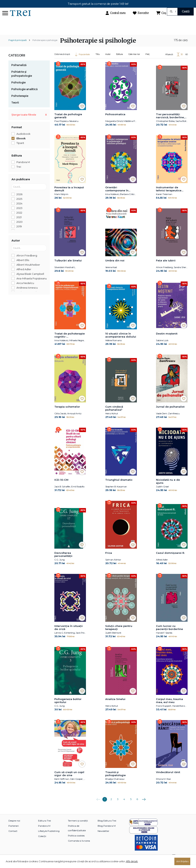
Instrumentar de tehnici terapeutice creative (169, 196)
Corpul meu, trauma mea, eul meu (169, 707)
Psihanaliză (19, 72)
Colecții (42, 843)
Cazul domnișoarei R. (170, 560)
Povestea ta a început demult (69, 196)
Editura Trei (45, 827)
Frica (109, 560)
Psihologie (18, 89)
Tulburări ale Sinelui (68, 267)
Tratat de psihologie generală (68, 122)
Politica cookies (76, 842)
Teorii (15, 109)
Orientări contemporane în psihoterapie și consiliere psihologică (120, 196)
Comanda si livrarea (79, 847)
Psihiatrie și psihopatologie (22, 80)
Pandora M (44, 833)
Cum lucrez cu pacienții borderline (169, 634)
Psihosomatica (115, 121)
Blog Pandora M (107, 833)
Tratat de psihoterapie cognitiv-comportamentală (70, 342)
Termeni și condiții (78, 827)
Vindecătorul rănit (168, 779)
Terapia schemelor (67, 413)
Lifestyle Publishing (49, 838)
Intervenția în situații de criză (69, 634)
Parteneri (14, 833)
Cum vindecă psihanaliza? (114, 415)
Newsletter (103, 838)
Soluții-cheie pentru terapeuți (119, 634)
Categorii (17, 62)
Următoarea (144, 805)
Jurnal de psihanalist (170, 413)
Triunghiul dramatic (119, 486)
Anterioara (98, 805)
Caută (186, 11)
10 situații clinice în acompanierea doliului (121, 342)
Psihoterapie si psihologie (45, 47)
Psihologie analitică (24, 96)
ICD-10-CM (61, 486)
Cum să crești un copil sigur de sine (69, 780)
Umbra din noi (115, 267)
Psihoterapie (20, 103)
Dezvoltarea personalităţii (63, 561)
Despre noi (14, 827)
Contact (13, 838)
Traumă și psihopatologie (116, 780)
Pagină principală (18, 47)
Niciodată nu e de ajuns (168, 488)
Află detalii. (132, 861)
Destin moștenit (167, 340)
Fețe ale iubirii (166, 267)
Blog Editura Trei (107, 827)
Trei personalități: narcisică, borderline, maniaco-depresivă (170, 123)
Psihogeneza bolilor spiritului (68, 707)
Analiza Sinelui (115, 706)
